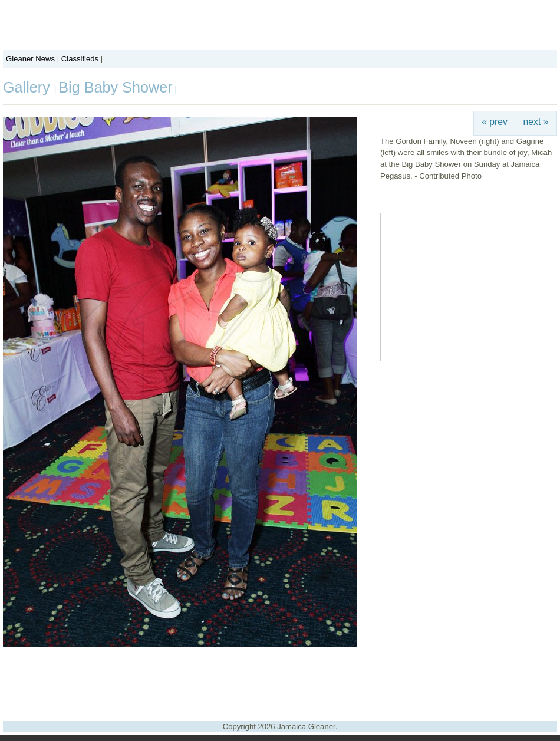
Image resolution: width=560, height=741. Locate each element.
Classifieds (80, 59)
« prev (495, 122)
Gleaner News (30, 59)
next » (536, 122)
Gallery (29, 87)
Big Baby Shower (115, 87)
